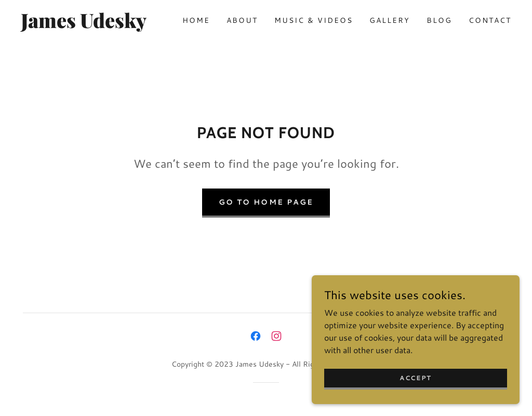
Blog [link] (439, 20)
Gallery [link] (390, 20)
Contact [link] (490, 20)
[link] (86, 25)
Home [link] (196, 20)
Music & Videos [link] (314, 20)
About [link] (242, 20)
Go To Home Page (266, 202)
